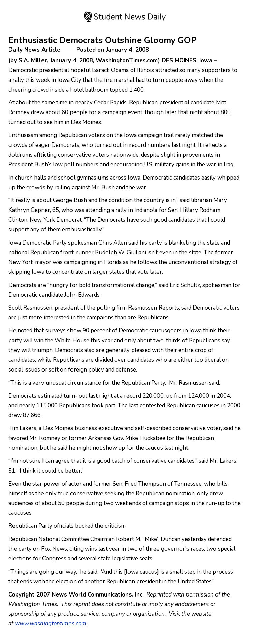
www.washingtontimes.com (51, 624)
